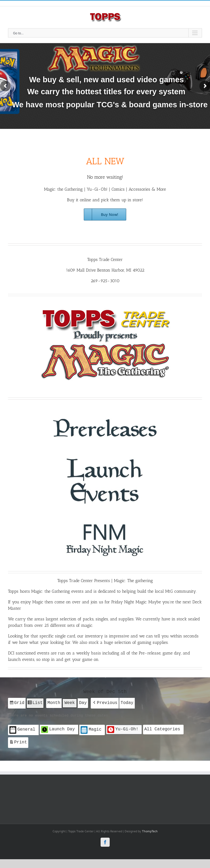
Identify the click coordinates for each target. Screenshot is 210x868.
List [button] (35, 704)
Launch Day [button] (58, 729)
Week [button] (70, 703)
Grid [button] (17, 704)
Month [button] (54, 703)
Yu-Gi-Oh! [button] (123, 729)
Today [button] (127, 703)
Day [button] (83, 703)
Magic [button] (91, 729)
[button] (105, 703)
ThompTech (150, 830)
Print (18, 742)
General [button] (22, 729)
